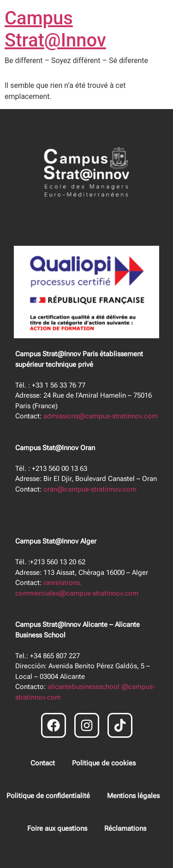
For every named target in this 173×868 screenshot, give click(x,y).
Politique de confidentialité (48, 796)
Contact (43, 763)
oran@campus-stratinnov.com (90, 489)
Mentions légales (133, 796)
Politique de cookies (104, 763)
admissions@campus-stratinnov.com (101, 416)
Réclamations (125, 828)
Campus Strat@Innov (55, 29)
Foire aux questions (57, 828)
